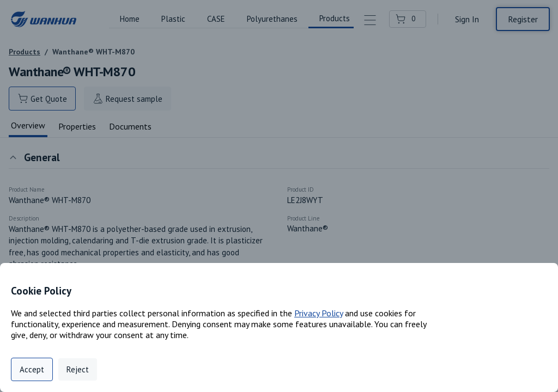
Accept (32, 369)
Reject (78, 369)
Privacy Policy (319, 313)
